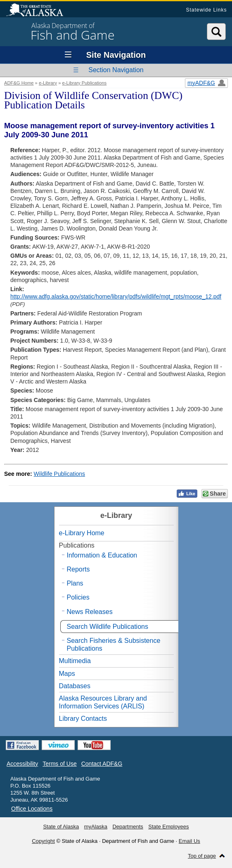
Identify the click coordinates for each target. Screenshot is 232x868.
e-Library (48, 83)
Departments (128, 827)
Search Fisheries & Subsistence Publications (114, 645)
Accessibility (22, 764)
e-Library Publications (85, 83)
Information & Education (102, 555)
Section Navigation (116, 70)
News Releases (90, 612)
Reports (78, 569)
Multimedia (75, 661)
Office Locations (32, 809)
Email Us (189, 841)
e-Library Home (82, 533)
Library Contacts (83, 719)
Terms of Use (59, 764)
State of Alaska (39, 11)
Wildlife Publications (60, 474)
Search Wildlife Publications (108, 627)
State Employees (168, 827)
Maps (67, 674)
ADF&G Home (19, 83)
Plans (75, 583)
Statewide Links (206, 10)
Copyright (43, 841)
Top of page (202, 856)
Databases (75, 686)
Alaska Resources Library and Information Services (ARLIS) (103, 702)
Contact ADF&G (102, 764)
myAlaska (96, 827)
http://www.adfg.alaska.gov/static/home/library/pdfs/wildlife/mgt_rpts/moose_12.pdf (116, 296)
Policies (78, 597)
